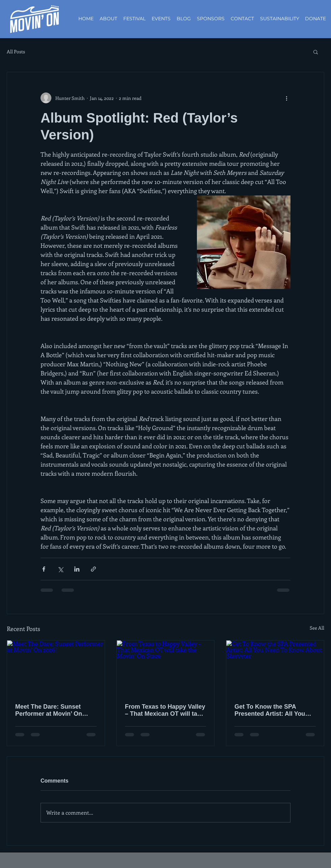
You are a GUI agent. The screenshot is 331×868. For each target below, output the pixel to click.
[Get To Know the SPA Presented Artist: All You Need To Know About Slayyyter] (275, 668)
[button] (316, 52)
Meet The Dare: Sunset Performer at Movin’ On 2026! (49, 710)
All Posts (16, 51)
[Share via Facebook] (44, 569)
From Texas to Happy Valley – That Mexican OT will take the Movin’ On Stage (165, 710)
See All (317, 628)
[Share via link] (93, 569)
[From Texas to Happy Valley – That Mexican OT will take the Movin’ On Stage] (166, 668)
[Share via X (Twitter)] (60, 569)
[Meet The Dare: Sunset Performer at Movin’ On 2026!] (56, 668)
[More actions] (286, 98)
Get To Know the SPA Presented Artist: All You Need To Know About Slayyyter (270, 710)
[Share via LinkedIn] (77, 569)
